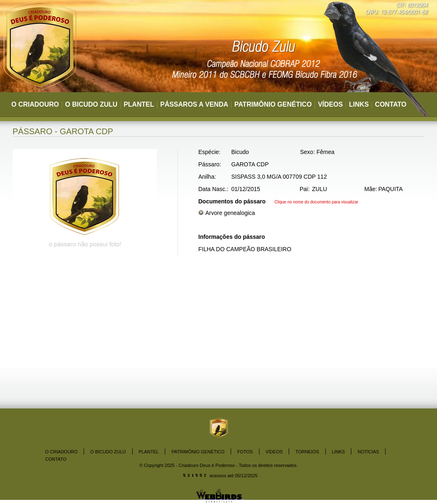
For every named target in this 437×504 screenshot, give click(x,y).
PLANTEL (139, 104)
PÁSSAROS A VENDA (194, 104)
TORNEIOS (307, 452)
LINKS (359, 104)
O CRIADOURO (35, 104)
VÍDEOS (330, 104)
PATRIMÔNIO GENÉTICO (273, 104)
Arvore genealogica (230, 213)
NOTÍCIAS (368, 452)
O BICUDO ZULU (91, 104)
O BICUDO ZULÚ (108, 452)
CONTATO (390, 104)
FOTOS (245, 452)
